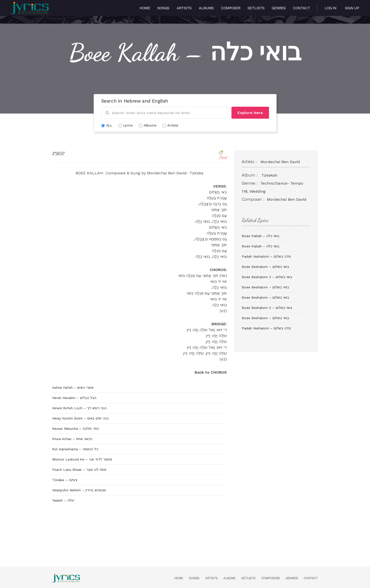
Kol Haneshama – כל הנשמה (75, 449)
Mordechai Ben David (280, 162)
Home (145, 8)
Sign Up (352, 8)
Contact (301, 8)
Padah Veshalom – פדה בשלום (266, 256)
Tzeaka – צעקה (65, 480)
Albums (206, 8)
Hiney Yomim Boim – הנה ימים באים (80, 418)
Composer (231, 8)
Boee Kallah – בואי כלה (260, 236)
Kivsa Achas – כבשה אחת (72, 439)
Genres (279, 8)
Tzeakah (269, 175)
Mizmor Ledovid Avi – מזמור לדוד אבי (82, 459)
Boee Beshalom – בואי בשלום (265, 267)
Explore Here (250, 113)
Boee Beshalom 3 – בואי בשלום (267, 277)
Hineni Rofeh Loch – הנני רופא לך (79, 408)
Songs (163, 8)
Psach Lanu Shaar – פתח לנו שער (79, 470)
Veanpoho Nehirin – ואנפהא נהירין (79, 490)
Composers (270, 578)
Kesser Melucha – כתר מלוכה (75, 429)
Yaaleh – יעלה (63, 500)
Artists (184, 8)
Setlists (256, 8)
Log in (330, 8)
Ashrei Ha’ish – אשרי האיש (73, 388)
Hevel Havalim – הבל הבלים (74, 398)
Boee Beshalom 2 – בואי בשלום (267, 308)
